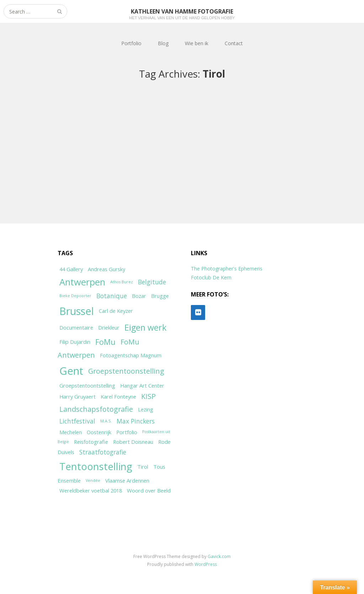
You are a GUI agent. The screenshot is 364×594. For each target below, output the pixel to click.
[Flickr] (198, 312)
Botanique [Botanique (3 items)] (112, 296)
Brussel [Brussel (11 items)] (77, 311)
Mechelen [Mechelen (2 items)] (71, 432)
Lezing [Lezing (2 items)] (146, 409)
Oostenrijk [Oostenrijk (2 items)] (99, 432)
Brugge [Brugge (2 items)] (160, 296)
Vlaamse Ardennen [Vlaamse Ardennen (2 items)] (127, 480)
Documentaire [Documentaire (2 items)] (76, 327)
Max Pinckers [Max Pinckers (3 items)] (136, 421)
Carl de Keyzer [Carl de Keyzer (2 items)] (116, 311)
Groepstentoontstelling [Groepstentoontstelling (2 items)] (87, 385)
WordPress (206, 564)
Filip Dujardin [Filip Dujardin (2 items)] (75, 342)
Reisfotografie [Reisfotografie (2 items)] (91, 442)
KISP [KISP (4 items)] (148, 396)
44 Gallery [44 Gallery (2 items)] (71, 269)
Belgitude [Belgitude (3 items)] (152, 282)
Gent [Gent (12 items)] (71, 371)
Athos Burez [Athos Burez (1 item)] (122, 282)
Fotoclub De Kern (211, 277)
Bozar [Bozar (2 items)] (139, 296)
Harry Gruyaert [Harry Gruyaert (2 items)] (77, 396)
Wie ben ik (197, 43)
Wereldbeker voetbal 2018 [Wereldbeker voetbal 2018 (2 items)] (91, 490)
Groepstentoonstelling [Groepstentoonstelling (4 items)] (126, 371)
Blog (163, 43)
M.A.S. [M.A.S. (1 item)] (106, 421)
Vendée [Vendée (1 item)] (93, 480)
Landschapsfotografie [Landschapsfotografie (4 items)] (96, 409)
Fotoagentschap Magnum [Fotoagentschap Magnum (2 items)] (131, 355)
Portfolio (131, 43)
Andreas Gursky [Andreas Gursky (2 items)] (106, 269)
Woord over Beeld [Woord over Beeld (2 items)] (149, 490)
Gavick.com (219, 556)
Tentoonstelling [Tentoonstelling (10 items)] (96, 466)
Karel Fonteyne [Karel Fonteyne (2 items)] (118, 396)
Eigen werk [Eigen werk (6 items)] (145, 327)
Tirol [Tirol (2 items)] (143, 467)
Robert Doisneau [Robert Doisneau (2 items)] (133, 442)
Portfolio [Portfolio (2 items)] (127, 432)
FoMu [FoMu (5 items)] (105, 342)
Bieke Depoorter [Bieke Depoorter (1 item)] (75, 296)
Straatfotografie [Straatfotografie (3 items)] (103, 452)
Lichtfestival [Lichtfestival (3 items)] (77, 421)
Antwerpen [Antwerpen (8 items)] (82, 282)
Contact (234, 43)
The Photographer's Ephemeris (227, 269)
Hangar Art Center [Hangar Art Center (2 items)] (142, 385)
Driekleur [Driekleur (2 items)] (109, 327)
